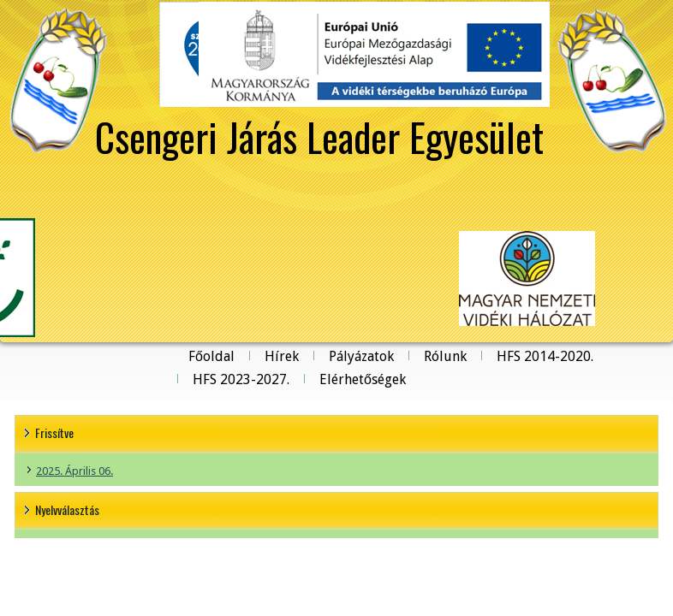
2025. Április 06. (74, 471)
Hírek (282, 356)
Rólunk (445, 356)
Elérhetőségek (363, 379)
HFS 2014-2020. (545, 356)
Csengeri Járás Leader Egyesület (319, 136)
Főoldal (211, 356)
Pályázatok (361, 356)
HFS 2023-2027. (241, 379)
